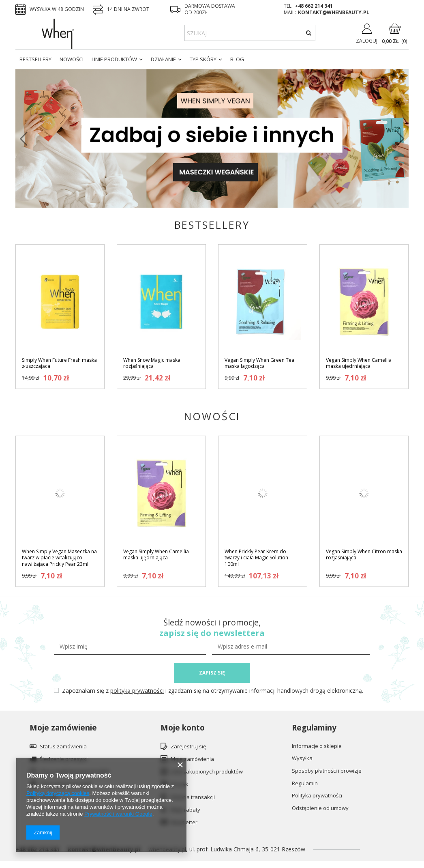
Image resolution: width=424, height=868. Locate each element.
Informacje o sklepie (317, 746)
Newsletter (184, 823)
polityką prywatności (137, 691)
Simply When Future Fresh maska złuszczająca (59, 363)
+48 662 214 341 (314, 6)
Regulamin (305, 784)
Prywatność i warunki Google (118, 814)
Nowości (72, 59)
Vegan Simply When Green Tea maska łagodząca (259, 363)
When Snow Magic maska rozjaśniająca (152, 363)
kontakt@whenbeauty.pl (334, 12)
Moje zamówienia (192, 759)
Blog (237, 59)
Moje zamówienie (63, 728)
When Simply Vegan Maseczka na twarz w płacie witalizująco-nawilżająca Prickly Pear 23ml (59, 558)
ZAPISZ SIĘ (212, 673)
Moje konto (183, 728)
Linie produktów (114, 59)
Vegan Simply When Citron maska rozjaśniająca (364, 555)
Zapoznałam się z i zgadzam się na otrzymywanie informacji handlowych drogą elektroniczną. (213, 691)
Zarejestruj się (188, 747)
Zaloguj (367, 41)
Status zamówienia (63, 747)
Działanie (163, 59)
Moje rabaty (185, 810)
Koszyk (180, 784)
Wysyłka (302, 758)
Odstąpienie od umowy (320, 808)
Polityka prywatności (317, 796)
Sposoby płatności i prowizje (327, 771)
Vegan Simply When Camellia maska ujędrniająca (359, 363)
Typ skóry (203, 59)
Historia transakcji (193, 797)
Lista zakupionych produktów (207, 772)
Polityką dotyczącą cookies (58, 793)
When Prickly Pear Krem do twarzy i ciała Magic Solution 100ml (256, 558)
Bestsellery (35, 59)
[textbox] (250, 33)
